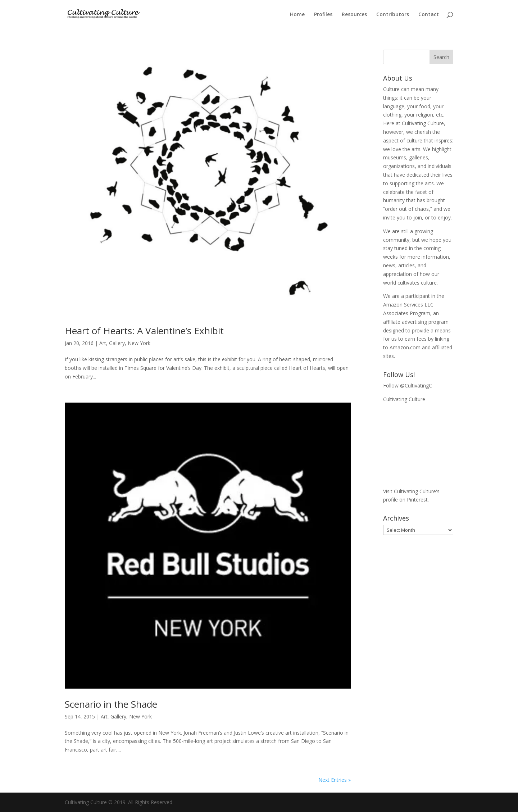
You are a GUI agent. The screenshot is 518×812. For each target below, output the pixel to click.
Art (103, 343)
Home (297, 15)
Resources (354, 15)
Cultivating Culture (404, 399)
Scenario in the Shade (111, 704)
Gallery (117, 343)
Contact (429, 15)
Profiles (323, 15)
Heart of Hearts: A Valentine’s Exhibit (144, 331)
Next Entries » (335, 780)
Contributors (393, 15)
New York (139, 343)
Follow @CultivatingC (408, 385)
